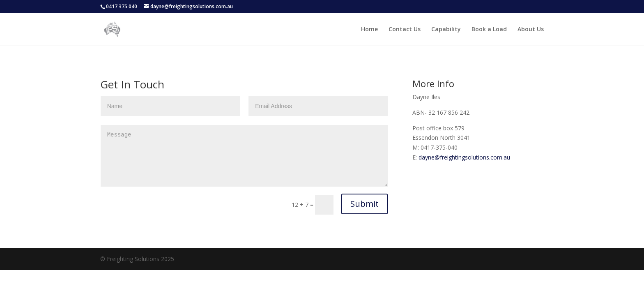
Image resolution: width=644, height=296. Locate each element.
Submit (365, 204)
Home (369, 30)
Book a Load (489, 30)
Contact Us (405, 30)
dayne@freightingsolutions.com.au (464, 157)
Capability (446, 30)
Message (244, 156)
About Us (531, 30)
